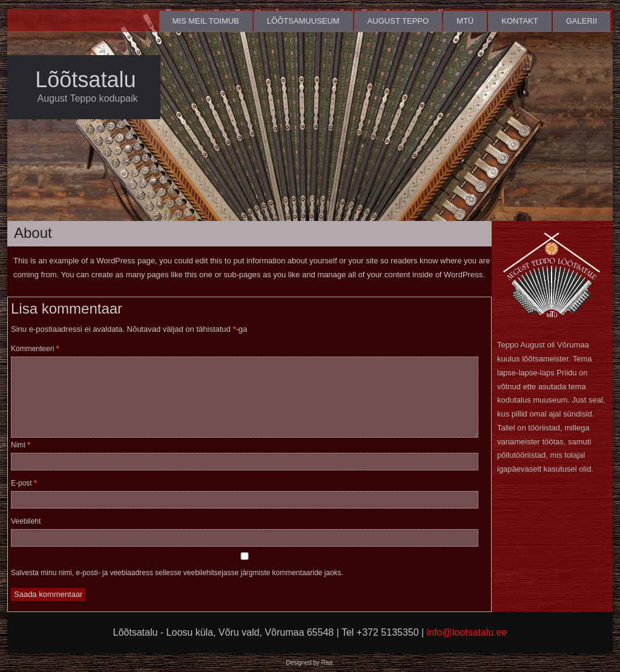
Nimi (21, 445)
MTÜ (465, 21)
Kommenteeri (35, 349)
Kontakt (519, 21)
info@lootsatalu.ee (467, 632)
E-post (24, 483)
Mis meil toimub (206, 21)
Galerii (582, 21)
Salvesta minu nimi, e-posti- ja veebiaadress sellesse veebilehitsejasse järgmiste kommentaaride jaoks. (177, 573)
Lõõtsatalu (85, 80)
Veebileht (26, 521)
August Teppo (398, 21)
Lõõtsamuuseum (303, 21)
